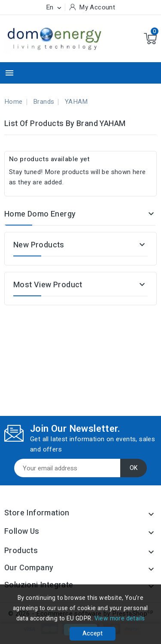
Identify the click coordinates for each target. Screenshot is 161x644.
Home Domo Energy (40, 214)
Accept (93, 633)
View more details (120, 618)
